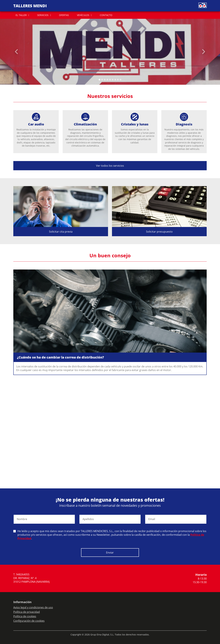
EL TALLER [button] (21, 15)
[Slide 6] (115, 80)
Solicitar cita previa (61, 232)
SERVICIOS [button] (43, 15)
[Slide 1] (102, 80)
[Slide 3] (107, 80)
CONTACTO (106, 15)
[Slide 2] (105, 80)
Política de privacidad (27, 612)
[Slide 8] (121, 80)
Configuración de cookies (29, 621)
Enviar (110, 553)
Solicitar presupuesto (159, 232)
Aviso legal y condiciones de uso (33, 607)
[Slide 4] (110, 80)
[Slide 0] (99, 80)
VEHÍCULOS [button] (83, 15)
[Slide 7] (118, 80)
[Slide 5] (113, 80)
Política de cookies (25, 616)
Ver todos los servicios (110, 166)
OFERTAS (64, 15)
